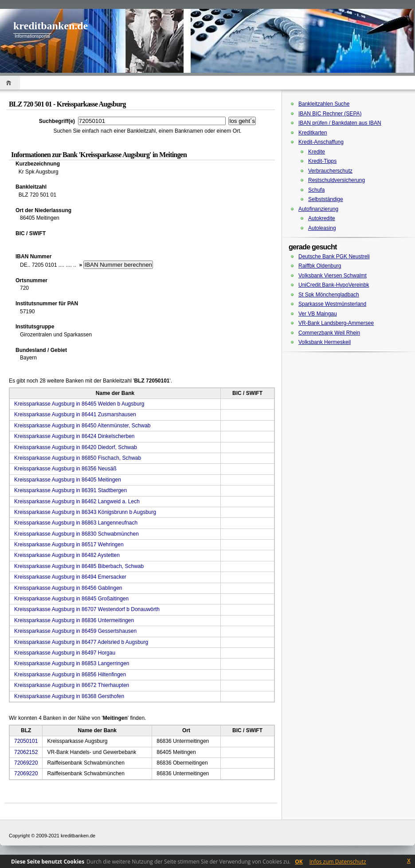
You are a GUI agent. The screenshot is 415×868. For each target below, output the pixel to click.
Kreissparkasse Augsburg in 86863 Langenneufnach (76, 523)
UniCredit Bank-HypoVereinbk (334, 285)
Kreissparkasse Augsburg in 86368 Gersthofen (69, 696)
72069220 (26, 763)
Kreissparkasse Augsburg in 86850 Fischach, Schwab (78, 458)
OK (299, 862)
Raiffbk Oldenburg (320, 266)
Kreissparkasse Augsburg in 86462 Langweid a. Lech (77, 501)
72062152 (26, 752)
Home (10, 83)
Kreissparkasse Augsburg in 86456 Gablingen (68, 588)
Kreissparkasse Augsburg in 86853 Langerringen (72, 663)
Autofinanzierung (318, 209)
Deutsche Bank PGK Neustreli (334, 256)
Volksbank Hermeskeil (325, 342)
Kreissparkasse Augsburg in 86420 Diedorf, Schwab (76, 447)
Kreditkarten (313, 133)
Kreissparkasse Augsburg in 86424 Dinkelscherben (74, 436)
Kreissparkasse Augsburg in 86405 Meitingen (68, 480)
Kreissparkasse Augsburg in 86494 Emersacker (70, 577)
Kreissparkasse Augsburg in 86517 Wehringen (69, 544)
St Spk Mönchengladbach (329, 295)
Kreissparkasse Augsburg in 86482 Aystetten (67, 555)
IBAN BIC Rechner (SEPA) (330, 114)
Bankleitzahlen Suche (324, 104)
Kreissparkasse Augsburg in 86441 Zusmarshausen (75, 414)
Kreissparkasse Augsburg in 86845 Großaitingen (71, 599)
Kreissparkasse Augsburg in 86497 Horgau (65, 653)
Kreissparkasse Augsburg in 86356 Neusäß (65, 469)
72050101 (26, 741)
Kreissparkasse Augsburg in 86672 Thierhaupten (72, 685)
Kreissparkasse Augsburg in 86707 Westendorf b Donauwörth (87, 609)
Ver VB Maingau (318, 314)
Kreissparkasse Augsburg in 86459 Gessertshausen (75, 631)
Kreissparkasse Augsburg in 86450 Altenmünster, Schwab (82, 426)
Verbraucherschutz (330, 171)
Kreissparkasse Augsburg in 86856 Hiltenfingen (70, 675)
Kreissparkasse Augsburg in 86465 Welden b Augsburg (79, 404)
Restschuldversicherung (337, 180)
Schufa (316, 190)
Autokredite (322, 218)
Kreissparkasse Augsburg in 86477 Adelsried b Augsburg (81, 642)
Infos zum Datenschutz (338, 862)
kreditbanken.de (51, 26)
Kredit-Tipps (322, 161)
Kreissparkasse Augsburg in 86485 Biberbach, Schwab (79, 566)
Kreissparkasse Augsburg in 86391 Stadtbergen (70, 490)
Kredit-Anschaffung (321, 142)
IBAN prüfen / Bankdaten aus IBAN (340, 123)
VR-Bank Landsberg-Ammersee (336, 323)
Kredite (317, 152)
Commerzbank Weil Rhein (329, 333)
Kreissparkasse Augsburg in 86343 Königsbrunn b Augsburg (85, 512)
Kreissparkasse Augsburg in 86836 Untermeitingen (74, 620)
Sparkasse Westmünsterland (332, 304)
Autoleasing (322, 228)
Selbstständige (326, 199)
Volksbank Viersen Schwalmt (333, 276)
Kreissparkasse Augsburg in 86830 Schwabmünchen (76, 534)
